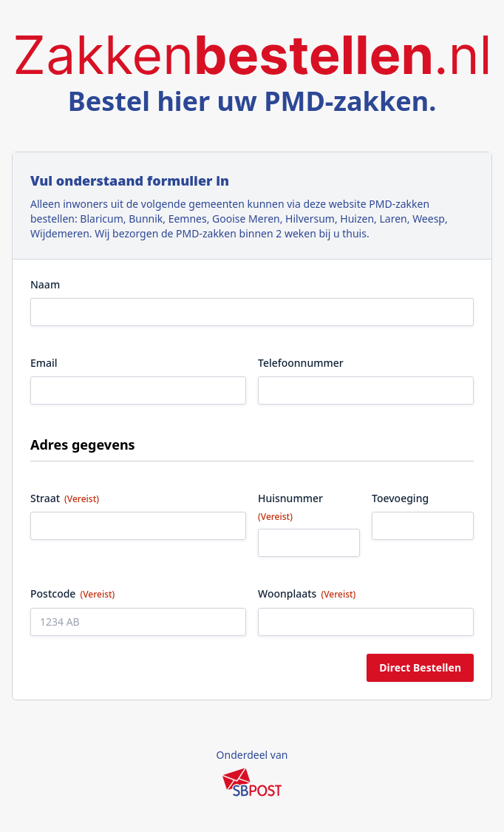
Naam (45, 284)
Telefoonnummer (301, 363)
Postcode (72, 593)
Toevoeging (400, 498)
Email (44, 363)
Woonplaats (307, 593)
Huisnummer (290, 507)
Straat (65, 498)
